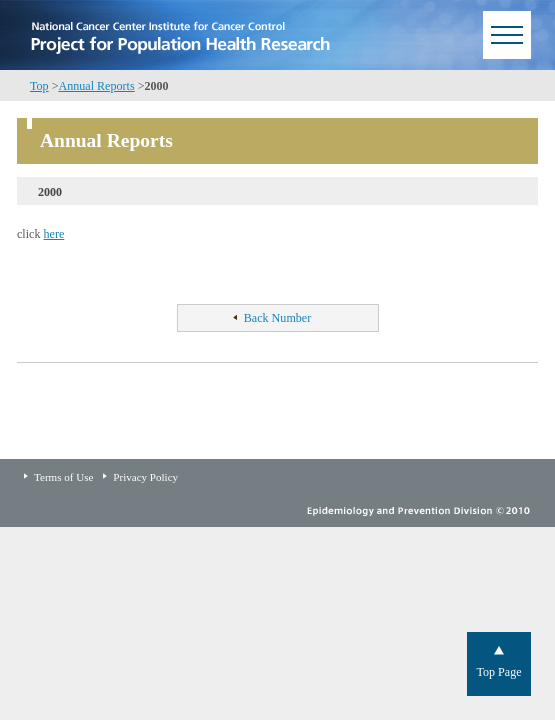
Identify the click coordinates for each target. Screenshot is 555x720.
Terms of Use (63, 477)
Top (39, 86)
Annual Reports (96, 86)
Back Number (277, 318)
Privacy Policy (145, 477)
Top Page (498, 672)
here (54, 234)
